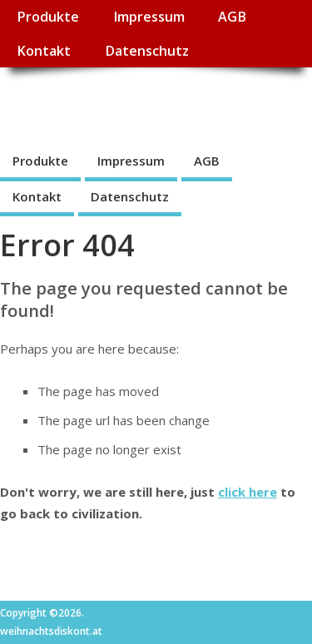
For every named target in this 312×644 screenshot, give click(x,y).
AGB (232, 17)
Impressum (149, 17)
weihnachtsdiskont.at (149, 104)
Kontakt (44, 51)
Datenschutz (147, 51)
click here (248, 492)
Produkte (48, 17)
